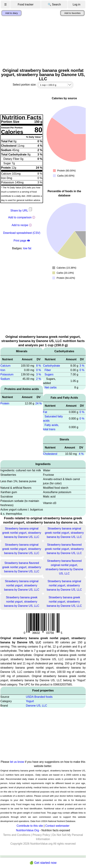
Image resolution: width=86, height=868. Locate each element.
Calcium (5, 366)
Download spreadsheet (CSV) (22, 233)
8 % (39, 366)
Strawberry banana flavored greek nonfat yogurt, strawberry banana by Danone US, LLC (64, 549)
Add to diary (11, 13)
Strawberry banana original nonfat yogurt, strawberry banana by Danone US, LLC (22, 585)
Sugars (49, 374)
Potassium (7, 374)
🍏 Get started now (43, 863)
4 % (81, 454)
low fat (27, 248)
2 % (39, 379)
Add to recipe (20, 225)
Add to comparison (20, 217)
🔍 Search (54, 4)
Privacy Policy (41, 835)
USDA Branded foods (39, 697)
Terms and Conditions (17, 835)
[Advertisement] (43, 42)
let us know (17, 762)
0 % (39, 370)
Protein (5, 403)
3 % (39, 374)
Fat (45, 412)
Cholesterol (50, 454)
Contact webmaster (57, 826)
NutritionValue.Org (27, 830)
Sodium (5, 379)
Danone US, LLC (36, 706)
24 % (39, 403)
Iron (3, 370)
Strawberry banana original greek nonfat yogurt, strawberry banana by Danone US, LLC (22, 533)
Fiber (48, 370)
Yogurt (30, 701)
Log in (77, 4)
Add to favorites (72, 13)
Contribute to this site (30, 826)
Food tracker (26, 4)
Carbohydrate (52, 366)
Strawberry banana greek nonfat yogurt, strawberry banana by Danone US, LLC (22, 602)
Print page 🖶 (22, 241)
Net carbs (51, 387)
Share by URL (22, 211)
